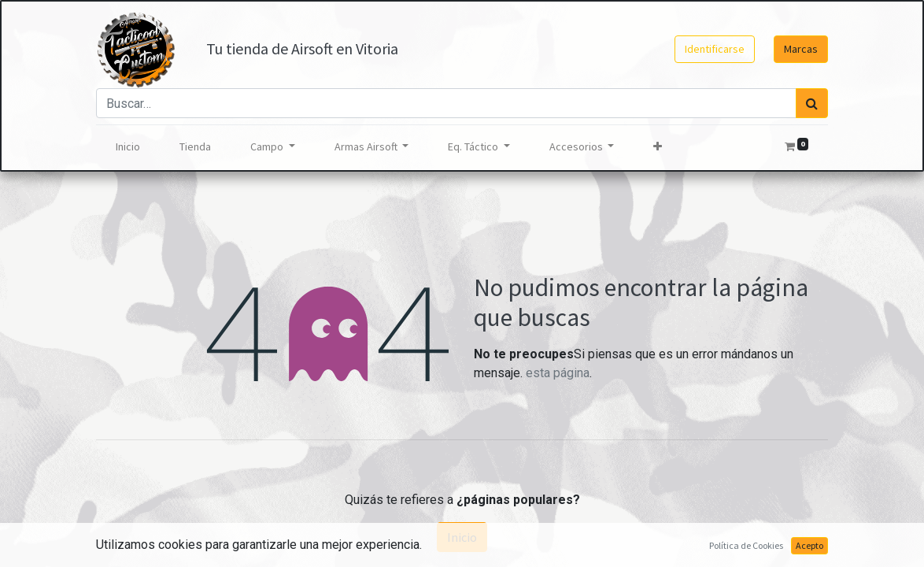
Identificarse (715, 49)
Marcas (801, 49)
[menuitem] (128, 147)
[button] (658, 147)
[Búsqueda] (812, 103)
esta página (558, 373)
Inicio (462, 537)
